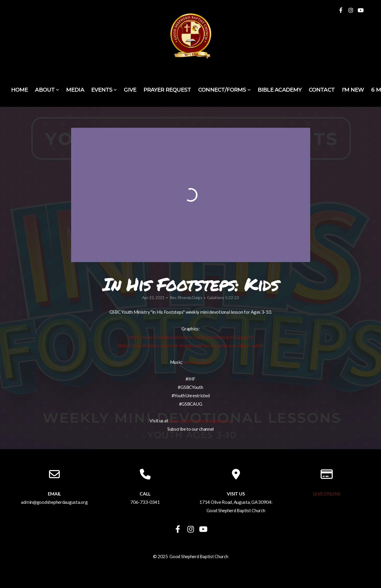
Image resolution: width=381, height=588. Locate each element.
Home (19, 90)
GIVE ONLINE (327, 494)
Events (104, 90)
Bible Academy (280, 90)
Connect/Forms (224, 90)
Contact (322, 90)
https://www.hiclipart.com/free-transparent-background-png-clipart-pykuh (190, 345)
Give (130, 90)
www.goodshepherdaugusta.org (200, 421)
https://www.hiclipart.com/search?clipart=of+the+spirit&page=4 (190, 337)
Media (75, 90)
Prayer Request (167, 90)
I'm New (353, 90)
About (47, 90)
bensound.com (197, 362)
